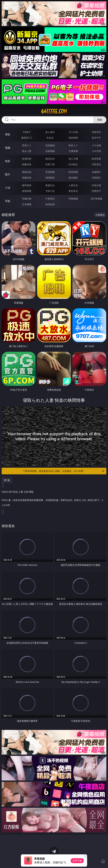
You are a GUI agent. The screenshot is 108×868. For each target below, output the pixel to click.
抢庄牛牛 (96, 138)
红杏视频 (27, 204)
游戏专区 (96, 132)
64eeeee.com (54, 111)
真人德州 (50, 132)
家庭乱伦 (50, 185)
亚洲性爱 (27, 159)
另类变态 (96, 164)
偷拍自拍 (50, 159)
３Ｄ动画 (96, 145)
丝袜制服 (50, 151)
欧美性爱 (96, 159)
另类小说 (50, 191)
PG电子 (27, 132)
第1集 (7, 480)
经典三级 (50, 164)
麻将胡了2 (27, 138)
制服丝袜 (27, 164)
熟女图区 (73, 178)
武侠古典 (96, 185)
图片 (8, 174)
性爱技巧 (96, 191)
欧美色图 (73, 172)
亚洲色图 (50, 172)
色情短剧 (50, 204)
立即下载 (77, 861)
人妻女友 (73, 185)
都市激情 (27, 185)
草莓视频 (73, 199)
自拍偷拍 (50, 145)
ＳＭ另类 (96, 151)
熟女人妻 (27, 151)
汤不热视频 (96, 199)
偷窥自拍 (27, 172)
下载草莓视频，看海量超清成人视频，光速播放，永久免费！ (64, 471)
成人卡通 (73, 159)
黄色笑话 (73, 191)
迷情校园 (27, 191)
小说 (8, 188)
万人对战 (73, 132)
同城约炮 (27, 199)
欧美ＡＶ (73, 145)
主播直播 (73, 151)
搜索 (100, 120)
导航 (8, 201)
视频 (8, 148)
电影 (8, 161)
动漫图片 (96, 172)
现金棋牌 (73, 138)
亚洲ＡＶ (27, 145)
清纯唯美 (50, 178)
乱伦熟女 (73, 164)
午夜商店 (50, 199)
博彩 (8, 134)
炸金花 (50, 138)
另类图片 (96, 178)
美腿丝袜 (27, 178)
